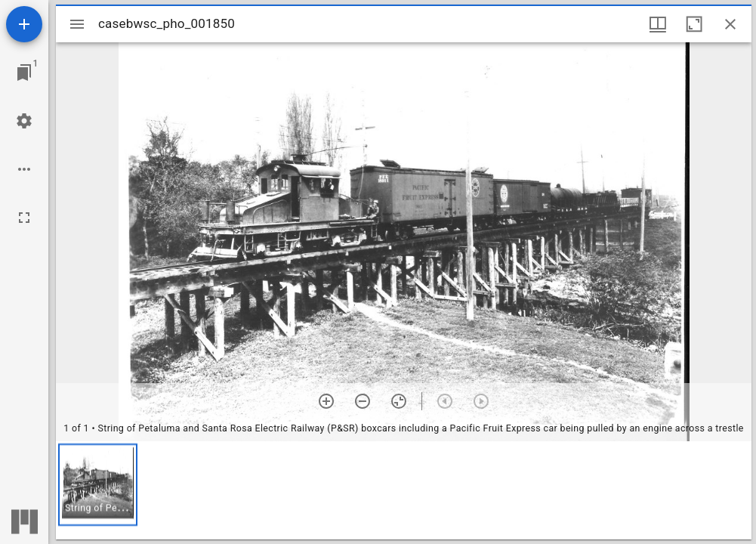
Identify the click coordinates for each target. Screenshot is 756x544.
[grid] (404, 490)
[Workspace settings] (24, 121)
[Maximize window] (694, 24)
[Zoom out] (363, 401)
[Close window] (730, 24)
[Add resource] (24, 24)
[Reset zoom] (399, 401)
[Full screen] (24, 218)
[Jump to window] (24, 73)
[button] (98, 485)
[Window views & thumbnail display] (658, 24)
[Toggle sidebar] (77, 24)
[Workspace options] (24, 169)
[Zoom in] (326, 401)
